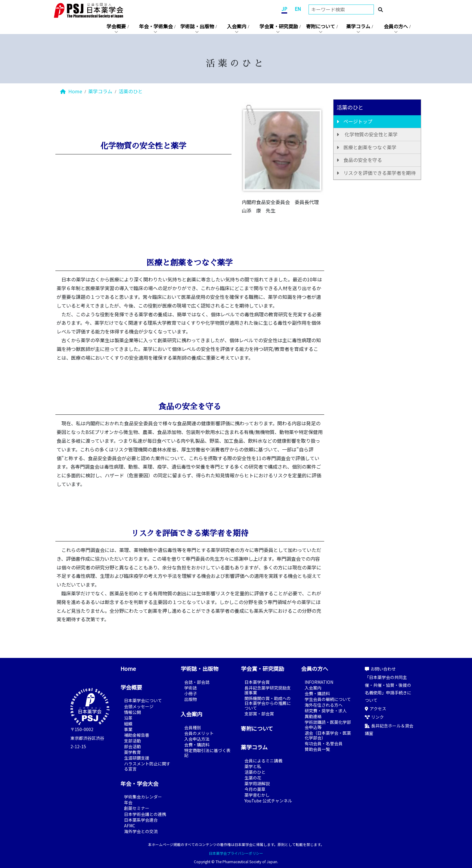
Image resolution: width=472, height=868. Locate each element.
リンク (374, 717)
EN (298, 9)
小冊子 (191, 693)
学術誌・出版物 (197, 26)
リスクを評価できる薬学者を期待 (380, 173)
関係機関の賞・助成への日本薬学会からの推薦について (268, 703)
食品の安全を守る (363, 160)
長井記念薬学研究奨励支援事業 (268, 690)
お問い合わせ (380, 669)
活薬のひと (131, 91)
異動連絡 (313, 716)
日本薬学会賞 (257, 682)
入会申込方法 (197, 739)
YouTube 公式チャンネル (268, 801)
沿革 (128, 718)
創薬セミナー (137, 808)
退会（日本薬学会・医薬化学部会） (328, 735)
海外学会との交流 (141, 831)
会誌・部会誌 (197, 682)
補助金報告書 (137, 735)
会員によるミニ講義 (263, 761)
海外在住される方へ (324, 705)
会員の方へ (396, 26)
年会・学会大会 (139, 783)
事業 (128, 729)
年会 (128, 802)
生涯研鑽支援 (137, 758)
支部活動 (132, 741)
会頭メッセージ (139, 706)
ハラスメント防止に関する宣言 (147, 766)
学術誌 (191, 688)
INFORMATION (319, 682)
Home (71, 91)
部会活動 (132, 746)
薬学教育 (132, 752)
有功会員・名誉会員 (324, 743)
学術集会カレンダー (143, 797)
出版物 (191, 699)
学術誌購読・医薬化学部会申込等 (328, 724)
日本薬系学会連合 (141, 820)
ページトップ (358, 121)
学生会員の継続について (328, 699)
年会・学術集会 (156, 26)
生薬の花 (253, 778)
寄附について (321, 26)
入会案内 (237, 26)
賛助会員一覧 (317, 749)
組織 (128, 724)
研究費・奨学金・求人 (326, 711)
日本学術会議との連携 (145, 814)
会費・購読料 (197, 745)
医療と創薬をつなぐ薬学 (370, 147)
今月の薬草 (255, 789)
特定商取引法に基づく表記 (207, 753)
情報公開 (132, 712)
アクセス (376, 708)
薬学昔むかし (257, 795)
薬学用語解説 (257, 783)
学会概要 (116, 26)
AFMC (130, 826)
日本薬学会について (143, 700)
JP (284, 9)
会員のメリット (199, 733)
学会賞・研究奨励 (279, 26)
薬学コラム (358, 26)
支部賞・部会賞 (259, 714)
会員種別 (193, 727)
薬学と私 (253, 766)
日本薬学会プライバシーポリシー (236, 853)
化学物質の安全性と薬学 (371, 134)
